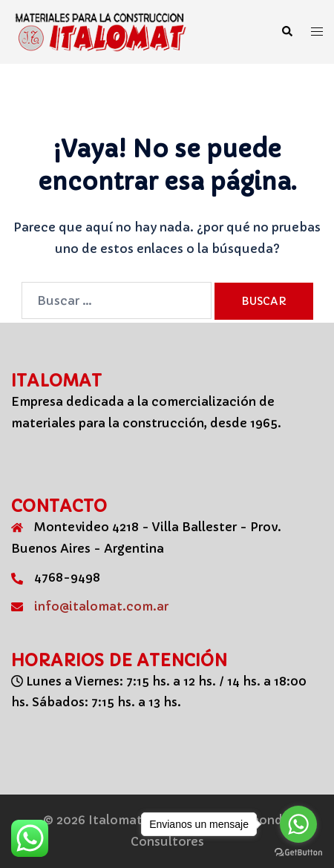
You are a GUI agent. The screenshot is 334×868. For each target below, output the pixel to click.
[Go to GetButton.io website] (298, 853)
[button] (286, 32)
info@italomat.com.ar (101, 606)
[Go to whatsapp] (298, 824)
